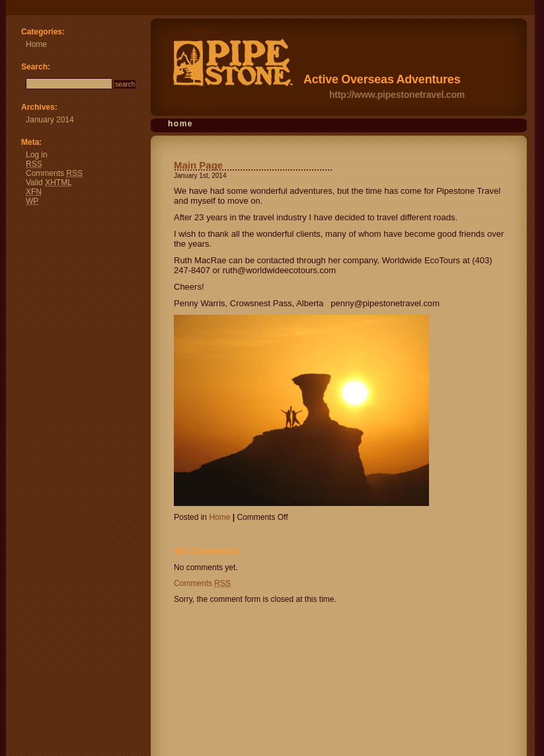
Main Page (198, 165)
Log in (37, 155)
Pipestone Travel (12, 10)
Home (180, 124)
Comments (202, 583)
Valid (49, 183)
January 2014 (50, 120)
